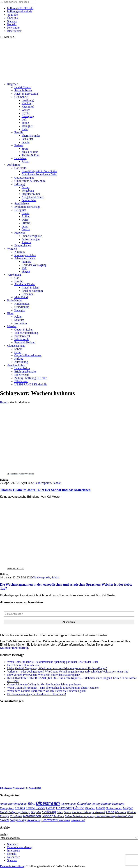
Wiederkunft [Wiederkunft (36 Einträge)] (78, 820)
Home (4, 402)
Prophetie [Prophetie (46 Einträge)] (16, 816)
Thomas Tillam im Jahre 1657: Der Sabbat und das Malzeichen (45, 490)
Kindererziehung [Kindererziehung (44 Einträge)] (82, 812)
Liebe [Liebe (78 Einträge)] (110, 812)
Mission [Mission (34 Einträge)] (131, 812)
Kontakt (12, 854)
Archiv (4, 835)
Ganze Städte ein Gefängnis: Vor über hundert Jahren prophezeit (44, 684)
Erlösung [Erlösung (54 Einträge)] (118, 804)
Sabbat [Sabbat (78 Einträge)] (47, 816)
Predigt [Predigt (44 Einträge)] (5, 816)
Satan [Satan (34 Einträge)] (68, 816)
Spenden (12, 860)
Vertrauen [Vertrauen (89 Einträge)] (50, 820)
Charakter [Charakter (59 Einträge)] (84, 804)
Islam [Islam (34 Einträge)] (60, 812)
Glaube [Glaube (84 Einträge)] (79, 808)
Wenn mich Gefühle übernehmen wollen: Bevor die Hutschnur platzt (47, 691)
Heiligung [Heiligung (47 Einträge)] (13, 812)
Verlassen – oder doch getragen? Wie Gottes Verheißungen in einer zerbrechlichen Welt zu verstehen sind (68, 672)
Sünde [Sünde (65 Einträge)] (5, 820)
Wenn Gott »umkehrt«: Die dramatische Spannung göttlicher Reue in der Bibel (53, 662)
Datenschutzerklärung (14, 648)
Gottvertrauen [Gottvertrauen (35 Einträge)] (114, 808)
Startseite (13, 844)
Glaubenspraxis (42, 483)
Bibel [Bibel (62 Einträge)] (32, 804)
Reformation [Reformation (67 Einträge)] (32, 816)
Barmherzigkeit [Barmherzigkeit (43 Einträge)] (18, 804)
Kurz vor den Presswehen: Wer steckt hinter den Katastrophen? (44, 675)
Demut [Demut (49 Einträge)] (96, 804)
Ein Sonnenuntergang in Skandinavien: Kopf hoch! (37, 694)
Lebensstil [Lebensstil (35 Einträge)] (99, 812)
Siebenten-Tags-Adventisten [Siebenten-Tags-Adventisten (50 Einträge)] (114, 816)
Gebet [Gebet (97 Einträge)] (40, 808)
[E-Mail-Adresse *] (69, 614)
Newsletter (13, 857)
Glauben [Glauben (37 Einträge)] (90, 808)
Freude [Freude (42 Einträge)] (30, 808)
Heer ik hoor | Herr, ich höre (23, 665)
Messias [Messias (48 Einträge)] (121, 812)
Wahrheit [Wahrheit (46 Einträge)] (64, 820)
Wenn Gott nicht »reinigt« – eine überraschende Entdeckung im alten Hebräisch (53, 688)
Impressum (14, 850)
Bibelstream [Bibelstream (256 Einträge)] (48, 803)
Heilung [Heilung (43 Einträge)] (25, 812)
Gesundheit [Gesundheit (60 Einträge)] (64, 808)
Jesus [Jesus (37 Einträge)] (67, 812)
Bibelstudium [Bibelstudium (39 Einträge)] (68, 804)
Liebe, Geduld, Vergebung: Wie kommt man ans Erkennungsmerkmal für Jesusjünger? (57, 668)
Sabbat (57, 483)
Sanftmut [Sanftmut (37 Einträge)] (59, 816)
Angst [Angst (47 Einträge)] (4, 804)
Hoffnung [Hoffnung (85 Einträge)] (49, 812)
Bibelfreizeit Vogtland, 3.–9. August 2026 (21, 788)
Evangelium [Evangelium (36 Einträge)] (7, 808)
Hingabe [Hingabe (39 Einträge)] (36, 812)
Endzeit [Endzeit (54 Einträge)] (106, 804)
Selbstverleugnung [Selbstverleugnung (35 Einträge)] (83, 816)
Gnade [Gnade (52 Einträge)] (101, 808)
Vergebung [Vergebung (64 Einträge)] (18, 820)
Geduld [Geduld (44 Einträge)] (51, 808)
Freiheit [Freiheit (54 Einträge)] (20, 808)
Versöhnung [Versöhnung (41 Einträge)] (34, 820)
